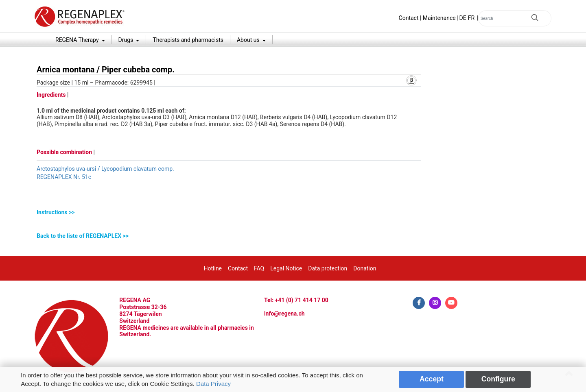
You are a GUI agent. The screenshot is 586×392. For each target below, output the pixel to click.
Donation (365, 268)
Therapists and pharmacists (188, 40)
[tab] (229, 212)
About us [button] (249, 40)
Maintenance (439, 18)
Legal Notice (286, 268)
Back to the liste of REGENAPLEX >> (83, 236)
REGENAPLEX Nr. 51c (64, 177)
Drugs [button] (127, 40)
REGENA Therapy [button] (78, 40)
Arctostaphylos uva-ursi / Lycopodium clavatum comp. (105, 169)
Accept (432, 379)
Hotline (213, 268)
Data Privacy (213, 384)
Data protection (328, 268)
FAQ (259, 268)
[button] (229, 212)
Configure (498, 379)
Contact (409, 18)
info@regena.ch (284, 314)
